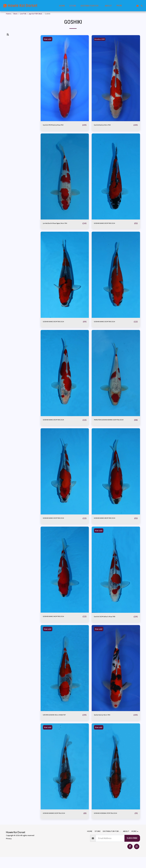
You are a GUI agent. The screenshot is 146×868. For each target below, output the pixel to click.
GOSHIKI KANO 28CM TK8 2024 (109, 529)
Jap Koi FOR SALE (36, 14)
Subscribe (132, 849)
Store (15, 14)
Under (14, 59)
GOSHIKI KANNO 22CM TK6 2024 (59, 824)
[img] (65, 85)
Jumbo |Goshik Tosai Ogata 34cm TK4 (60, 230)
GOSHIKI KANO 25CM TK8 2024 (109, 230)
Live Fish (23, 14)
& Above (15, 74)
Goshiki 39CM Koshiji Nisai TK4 (57, 132)
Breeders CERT (101, 46)
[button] (129, 6)
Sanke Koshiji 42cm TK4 (105, 726)
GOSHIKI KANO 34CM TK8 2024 (58, 627)
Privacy (9, 849)
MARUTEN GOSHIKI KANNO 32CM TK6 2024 (112, 429)
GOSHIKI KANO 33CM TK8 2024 (109, 328)
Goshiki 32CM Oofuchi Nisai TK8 (109, 627)
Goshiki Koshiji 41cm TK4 (105, 132)
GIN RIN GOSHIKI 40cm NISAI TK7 (58, 726)
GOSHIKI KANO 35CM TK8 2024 (58, 328)
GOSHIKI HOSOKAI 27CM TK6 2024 (111, 824)
